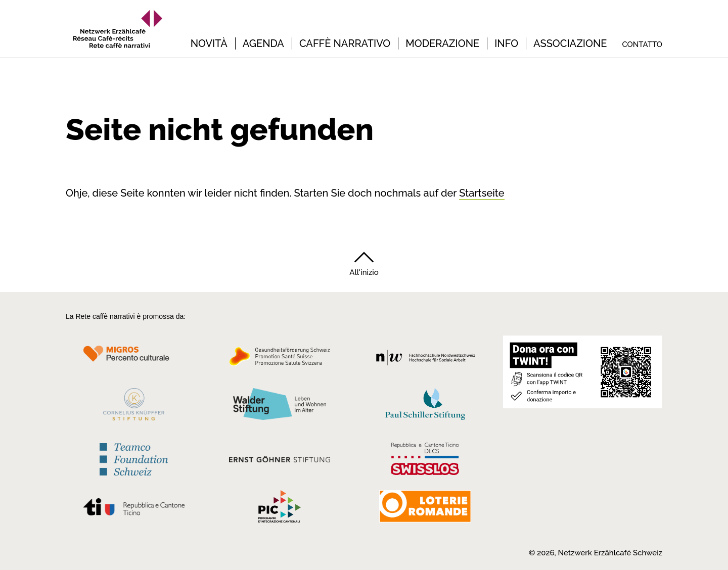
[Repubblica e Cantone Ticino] (134, 509)
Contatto (642, 44)
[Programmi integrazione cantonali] (280, 509)
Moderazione (442, 43)
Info (506, 43)
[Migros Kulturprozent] (134, 359)
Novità (209, 43)
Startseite (482, 193)
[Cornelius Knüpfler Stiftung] (134, 407)
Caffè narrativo (345, 43)
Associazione (570, 43)
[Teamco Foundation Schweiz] (134, 458)
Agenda (263, 43)
